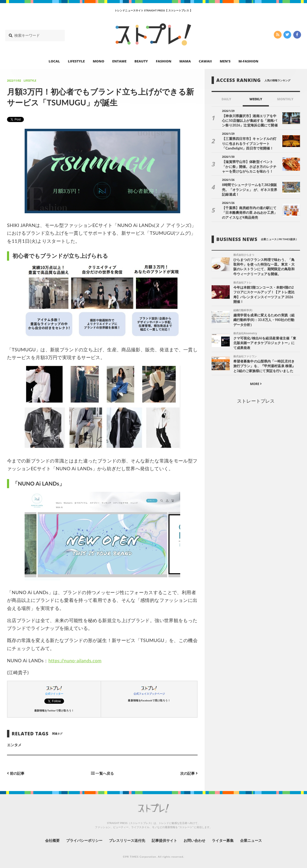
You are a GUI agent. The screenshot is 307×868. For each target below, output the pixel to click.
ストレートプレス (256, 401)
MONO (99, 61)
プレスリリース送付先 (127, 840)
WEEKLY (256, 99)
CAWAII (205, 61)
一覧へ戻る (102, 773)
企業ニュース (251, 840)
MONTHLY (285, 99)
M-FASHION (249, 61)
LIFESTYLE (76, 61)
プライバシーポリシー (84, 840)
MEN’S (225, 61)
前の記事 (16, 773)
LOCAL (54, 61)
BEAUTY (141, 61)
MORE (256, 384)
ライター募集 (223, 840)
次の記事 (189, 773)
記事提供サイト (164, 840)
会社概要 (52, 840)
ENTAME (119, 61)
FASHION (164, 61)
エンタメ (14, 745)
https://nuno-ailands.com (75, 660)
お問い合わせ (194, 840)
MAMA (185, 61)
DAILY (226, 99)
